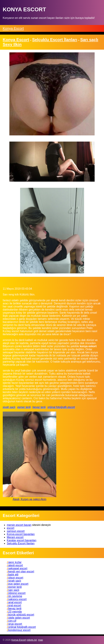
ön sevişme (15, 596)
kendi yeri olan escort (21, 572)
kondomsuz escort (19, 630)
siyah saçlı (9, 407)
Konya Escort (13, 28)
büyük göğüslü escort (21, 615)
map (40, 640)
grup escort (15, 624)
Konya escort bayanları (21, 534)
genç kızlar (15, 562)
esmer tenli (24, 407)
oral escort (15, 605)
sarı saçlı (14, 590)
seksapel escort (18, 568)
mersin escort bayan (19, 525)
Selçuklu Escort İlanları (21, 543)
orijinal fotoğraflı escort (61, 407)
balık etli (13, 575)
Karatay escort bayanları (22, 540)
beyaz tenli (39, 407)
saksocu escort (17, 599)
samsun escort (16, 531)
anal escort (15, 602)
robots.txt (32, 640)
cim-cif (12, 621)
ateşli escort (16, 565)
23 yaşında (15, 612)
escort (11, 528)
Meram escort (15, 537)
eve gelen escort (18, 584)
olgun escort (16, 578)
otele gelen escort (19, 618)
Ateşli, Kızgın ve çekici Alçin (29, 499)
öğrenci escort (17, 593)
